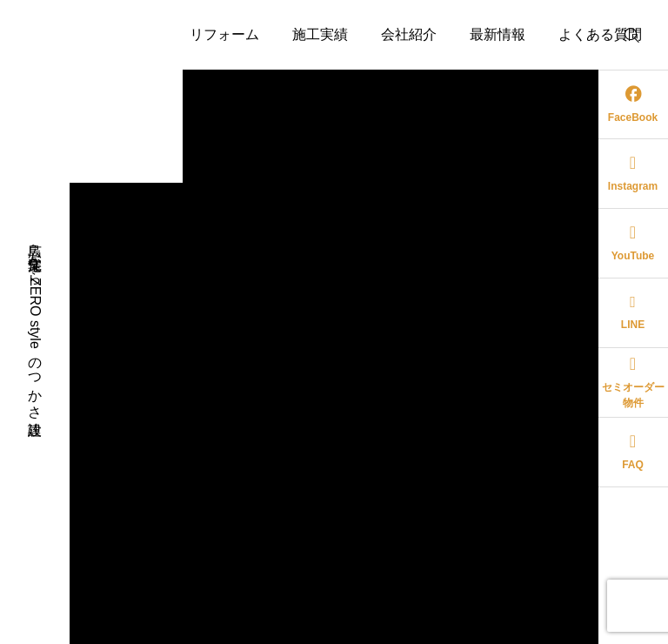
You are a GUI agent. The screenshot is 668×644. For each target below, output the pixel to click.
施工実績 (320, 34)
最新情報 (498, 34)
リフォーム (224, 34)
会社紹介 (409, 34)
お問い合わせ (334, 104)
